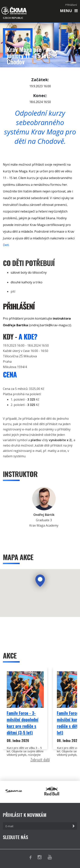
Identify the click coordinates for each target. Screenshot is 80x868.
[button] (40, 581)
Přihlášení (71, 5)
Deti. (6, 245)
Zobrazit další (40, 760)
